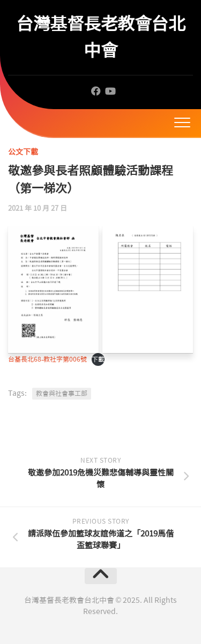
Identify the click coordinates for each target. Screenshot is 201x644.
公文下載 (23, 152)
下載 (98, 359)
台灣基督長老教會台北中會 (100, 37)
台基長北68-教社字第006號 (47, 359)
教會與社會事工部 (62, 394)
